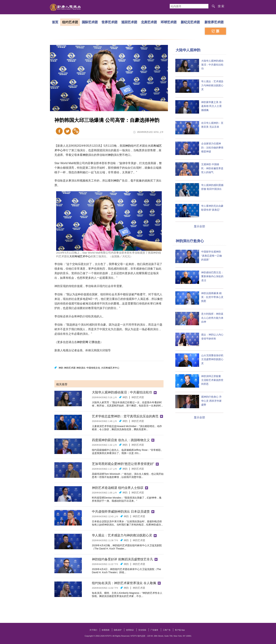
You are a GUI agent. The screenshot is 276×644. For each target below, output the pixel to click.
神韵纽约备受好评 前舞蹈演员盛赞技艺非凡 (122, 559)
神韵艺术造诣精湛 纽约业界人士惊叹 (118, 488)
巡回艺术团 (129, 22)
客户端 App (180, 630)
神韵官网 (83, 342)
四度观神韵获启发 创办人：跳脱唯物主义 (121, 440)
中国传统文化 (93, 368)
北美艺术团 (149, 22)
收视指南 (106, 630)
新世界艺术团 (214, 22)
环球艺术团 (169, 22)
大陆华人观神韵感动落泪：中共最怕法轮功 (122, 392)
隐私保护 (118, 630)
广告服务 (154, 630)
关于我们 (93, 630)
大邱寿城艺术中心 (80, 256)
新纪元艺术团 (190, 22)
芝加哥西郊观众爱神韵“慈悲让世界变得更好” (123, 464)
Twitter (68, 131)
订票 (216, 31)
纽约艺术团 (70, 22)
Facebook (59, 131)
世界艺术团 (109, 22)
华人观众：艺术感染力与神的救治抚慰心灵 (122, 535)
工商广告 (167, 630)
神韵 (128, 146)
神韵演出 (81, 368)
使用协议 (130, 630)
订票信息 (95, 342)
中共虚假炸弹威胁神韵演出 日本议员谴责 (121, 512)
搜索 (221, 6)
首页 (55, 22)
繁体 (76, 131)
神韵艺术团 (70, 368)
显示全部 (199, 226)
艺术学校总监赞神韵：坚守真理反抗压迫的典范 (125, 416)
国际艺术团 (90, 22)
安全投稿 (142, 630)
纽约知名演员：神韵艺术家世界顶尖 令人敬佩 (124, 583)
